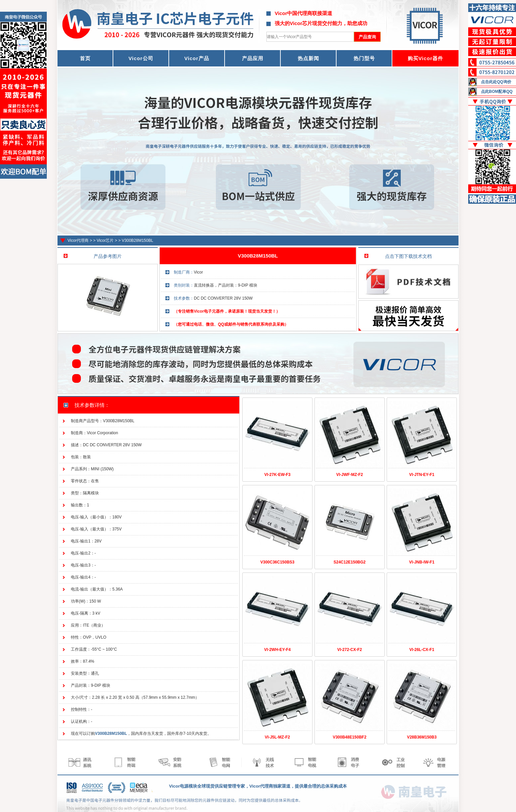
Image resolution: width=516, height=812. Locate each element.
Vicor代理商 (78, 240)
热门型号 (364, 58)
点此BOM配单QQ (497, 92)
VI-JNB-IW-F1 (422, 562)
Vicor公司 (141, 58)
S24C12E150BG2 (350, 562)
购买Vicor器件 (425, 58)
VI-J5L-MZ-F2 (277, 737)
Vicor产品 (197, 58)
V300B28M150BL (137, 240)
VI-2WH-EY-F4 (277, 650)
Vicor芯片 (105, 240)
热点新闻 (308, 58)
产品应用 (253, 58)
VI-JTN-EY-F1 (422, 475)
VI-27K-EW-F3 (277, 475)
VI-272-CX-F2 (350, 650)
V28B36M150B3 (422, 737)
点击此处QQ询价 (496, 82)
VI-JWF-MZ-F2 (350, 475)
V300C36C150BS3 (277, 562)
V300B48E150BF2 (350, 737)
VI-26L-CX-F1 (422, 650)
